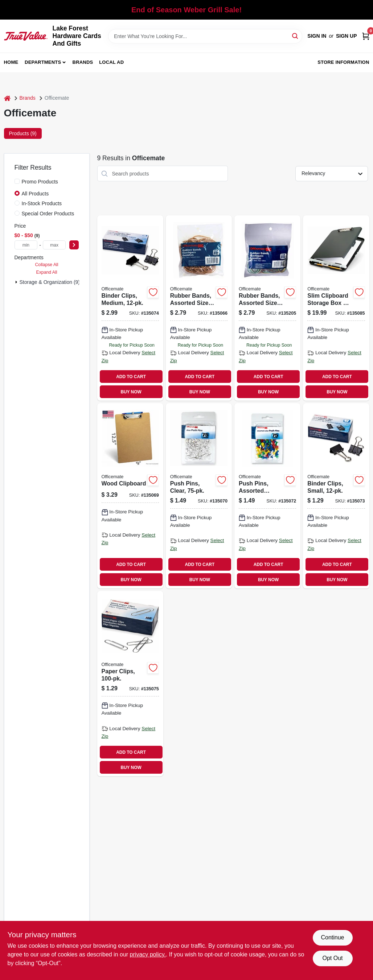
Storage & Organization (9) (50, 282)
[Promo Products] (17, 181)
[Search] (296, 36)
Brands (83, 62)
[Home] (7, 98)
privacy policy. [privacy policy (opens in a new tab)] (148, 954)
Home (11, 62)
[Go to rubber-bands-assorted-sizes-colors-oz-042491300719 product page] (267, 308)
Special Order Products (48, 214)
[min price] (26, 245)
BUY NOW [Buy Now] (131, 392)
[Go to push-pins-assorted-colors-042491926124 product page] (267, 496)
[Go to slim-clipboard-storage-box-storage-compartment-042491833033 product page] (336, 308)
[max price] (54, 245)
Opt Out (332, 958)
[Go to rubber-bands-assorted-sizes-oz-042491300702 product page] (199, 308)
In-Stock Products (42, 203)
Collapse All (46, 265)
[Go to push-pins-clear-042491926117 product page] (199, 496)
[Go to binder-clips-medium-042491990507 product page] (130, 308)
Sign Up (347, 36)
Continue (332, 937)
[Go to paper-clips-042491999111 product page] (130, 684)
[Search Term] (205, 36)
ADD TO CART (131, 377)
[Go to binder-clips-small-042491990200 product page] (336, 496)
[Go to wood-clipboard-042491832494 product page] (130, 496)
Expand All (47, 272)
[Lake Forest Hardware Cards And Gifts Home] (26, 36)
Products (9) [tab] (23, 133)
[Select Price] (74, 245)
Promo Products (40, 182)
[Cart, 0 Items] (366, 36)
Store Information (343, 62)
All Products (35, 194)
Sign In (317, 36)
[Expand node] (16, 282)
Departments (43, 62)
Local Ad (111, 62)
